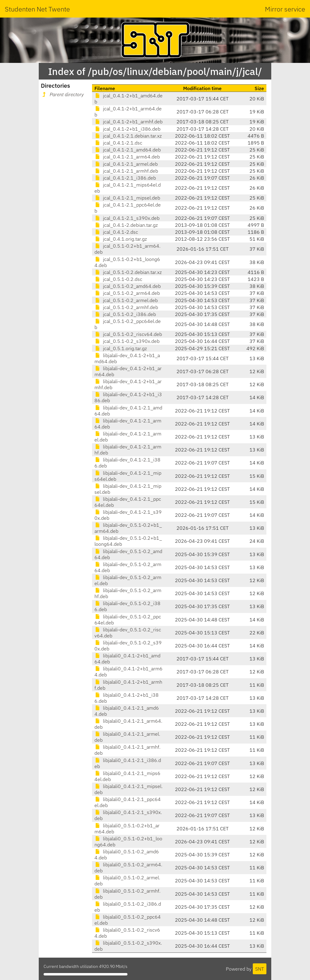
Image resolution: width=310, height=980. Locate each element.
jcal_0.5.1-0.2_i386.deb (125, 314)
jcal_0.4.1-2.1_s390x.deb (127, 218)
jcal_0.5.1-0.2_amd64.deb (128, 286)
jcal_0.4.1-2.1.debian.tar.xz (128, 136)
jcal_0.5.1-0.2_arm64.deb (127, 293)
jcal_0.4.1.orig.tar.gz (121, 239)
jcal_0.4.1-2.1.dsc (118, 143)
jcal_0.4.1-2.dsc (116, 232)
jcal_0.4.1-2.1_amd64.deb (128, 150)
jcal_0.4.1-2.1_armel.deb (126, 164)
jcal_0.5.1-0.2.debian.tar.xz (128, 272)
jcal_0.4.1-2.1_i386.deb (125, 178)
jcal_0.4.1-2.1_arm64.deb (127, 157)
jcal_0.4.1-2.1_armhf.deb (126, 171)
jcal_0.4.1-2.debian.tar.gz (126, 225)
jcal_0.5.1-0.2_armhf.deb (126, 307)
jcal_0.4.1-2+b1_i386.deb (127, 129)
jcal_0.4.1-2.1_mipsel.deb (127, 198)
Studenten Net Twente (37, 9)
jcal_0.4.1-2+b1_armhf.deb (129, 122)
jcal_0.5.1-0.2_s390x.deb (127, 341)
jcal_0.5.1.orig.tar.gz (121, 348)
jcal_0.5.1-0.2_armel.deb (126, 300)
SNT (260, 969)
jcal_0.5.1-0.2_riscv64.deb (128, 334)
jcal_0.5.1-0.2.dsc (118, 279)
